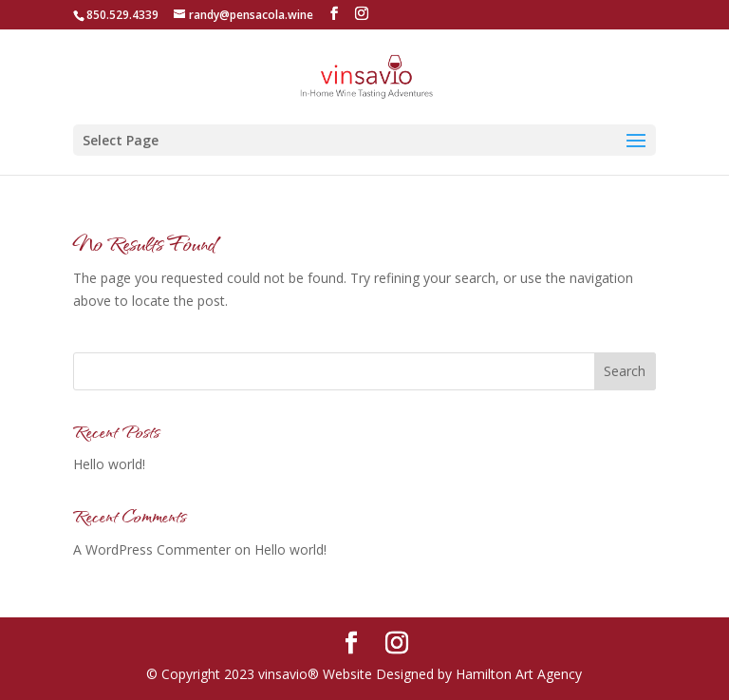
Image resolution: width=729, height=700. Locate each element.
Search (625, 371)
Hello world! (109, 464)
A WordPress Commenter (152, 549)
